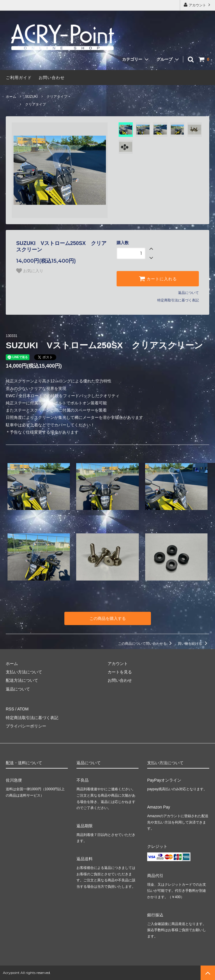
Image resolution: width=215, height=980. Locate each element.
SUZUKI (31, 97)
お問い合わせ (52, 78)
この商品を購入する (108, 618)
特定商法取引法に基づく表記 (32, 718)
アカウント (198, 5)
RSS (10, 709)
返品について (188, 293)
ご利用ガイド (19, 78)
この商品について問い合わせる (146, 644)
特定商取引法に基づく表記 (178, 300)
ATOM (23, 709)
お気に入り (30, 271)
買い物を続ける (194, 644)
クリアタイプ (57, 97)
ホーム (11, 97)
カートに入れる (158, 279)
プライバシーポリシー (26, 726)
